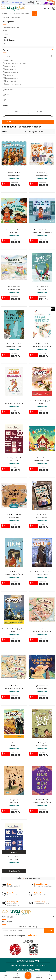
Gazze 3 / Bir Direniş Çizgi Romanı (42, 401)
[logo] (13, 8)
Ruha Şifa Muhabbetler (42, 344)
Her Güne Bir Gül (42, 800)
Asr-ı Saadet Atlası (42, 629)
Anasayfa (5, 17)
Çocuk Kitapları (9, 40)
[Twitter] (28, 941)
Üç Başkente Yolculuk (14, 515)
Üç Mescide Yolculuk (42, 686)
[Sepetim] (54, 8)
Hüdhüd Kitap (14, 178)
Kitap (5, 31)
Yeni (6, 100)
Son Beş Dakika (42, 515)
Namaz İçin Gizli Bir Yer (42, 230)
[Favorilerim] (49, 8)
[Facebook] (24, 941)
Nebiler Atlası (14, 686)
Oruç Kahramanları (42, 287)
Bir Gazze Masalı (14, 287)
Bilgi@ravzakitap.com (41, 904)
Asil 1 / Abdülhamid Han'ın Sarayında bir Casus (42, 572)
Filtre (14, 132)
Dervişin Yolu (14, 800)
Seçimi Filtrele (28, 122)
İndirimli (7, 95)
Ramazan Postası (14, 173)
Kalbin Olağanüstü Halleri (14, 458)
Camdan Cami (42, 458)
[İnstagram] (32, 941)
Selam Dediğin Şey (42, 173)
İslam (5, 37)
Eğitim (6, 34)
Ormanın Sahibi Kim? (14, 344)
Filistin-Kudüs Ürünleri (11, 27)
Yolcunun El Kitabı (14, 857)
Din (5, 43)
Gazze (14, 743)
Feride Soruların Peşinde (14, 230)
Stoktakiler (8, 90)
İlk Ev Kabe (14, 572)
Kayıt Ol (49, 931)
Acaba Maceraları (14, 401)
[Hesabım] (45, 8)
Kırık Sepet (42, 743)
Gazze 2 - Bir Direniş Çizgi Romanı (14, 629)
